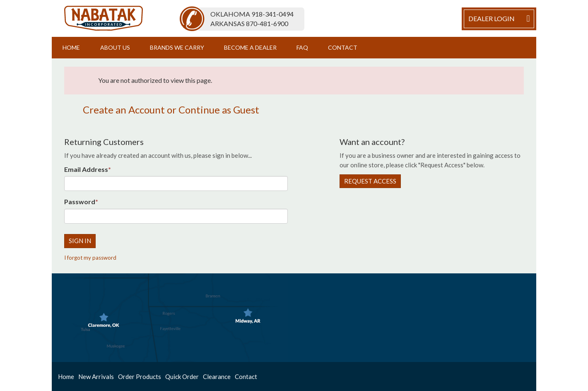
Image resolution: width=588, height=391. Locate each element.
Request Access (370, 181)
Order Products (140, 377)
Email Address (86, 169)
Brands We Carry (177, 47)
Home (71, 47)
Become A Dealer (250, 47)
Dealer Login (500, 18)
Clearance (217, 377)
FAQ (302, 47)
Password (80, 202)
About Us (115, 47)
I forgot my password (90, 258)
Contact (343, 47)
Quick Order (182, 377)
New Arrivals (96, 377)
